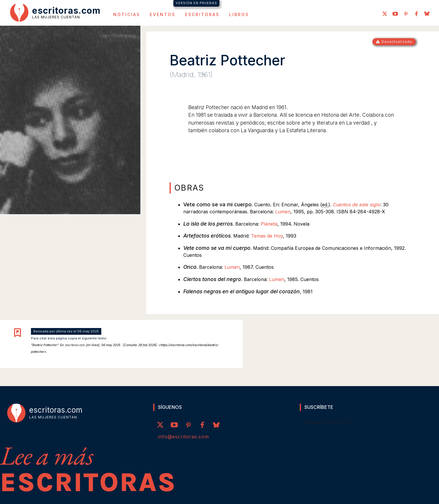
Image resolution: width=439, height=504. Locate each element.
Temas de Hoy (267, 236)
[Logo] (55, 12)
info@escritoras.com (183, 437)
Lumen (283, 212)
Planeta (269, 224)
